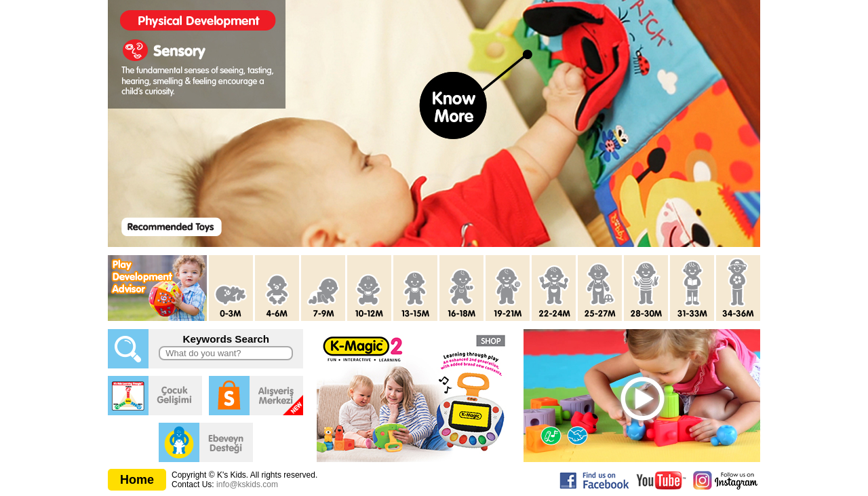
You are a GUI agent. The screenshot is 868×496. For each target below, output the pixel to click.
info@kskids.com (247, 484)
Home (137, 480)
